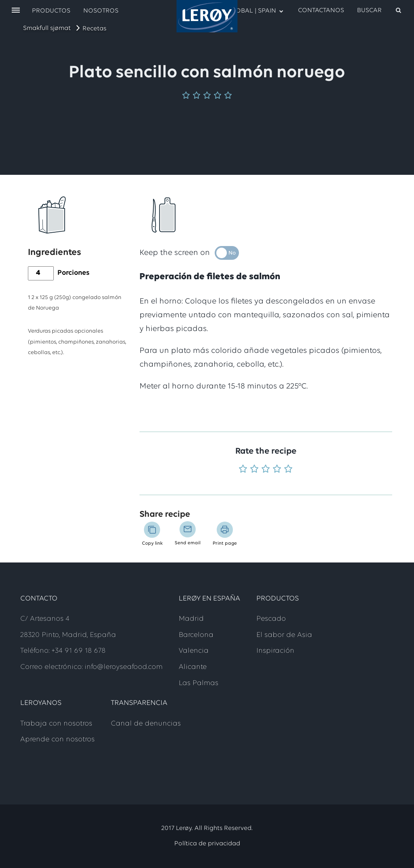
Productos (51, 11)
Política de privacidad (207, 844)
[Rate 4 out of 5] (277, 470)
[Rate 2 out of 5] (254, 470)
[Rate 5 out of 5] (288, 470)
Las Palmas (199, 683)
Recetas (94, 29)
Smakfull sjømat (47, 28)
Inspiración (275, 651)
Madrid (191, 619)
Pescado (271, 619)
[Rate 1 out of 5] (243, 470)
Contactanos (321, 11)
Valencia (194, 651)
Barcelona (196, 635)
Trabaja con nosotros (56, 724)
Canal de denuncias (146, 724)
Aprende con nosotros (57, 740)
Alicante (193, 667)
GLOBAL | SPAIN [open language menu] (251, 11)
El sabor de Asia (284, 635)
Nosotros (101, 11)
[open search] (380, 11)
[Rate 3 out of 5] (266, 470)
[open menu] (16, 11)
